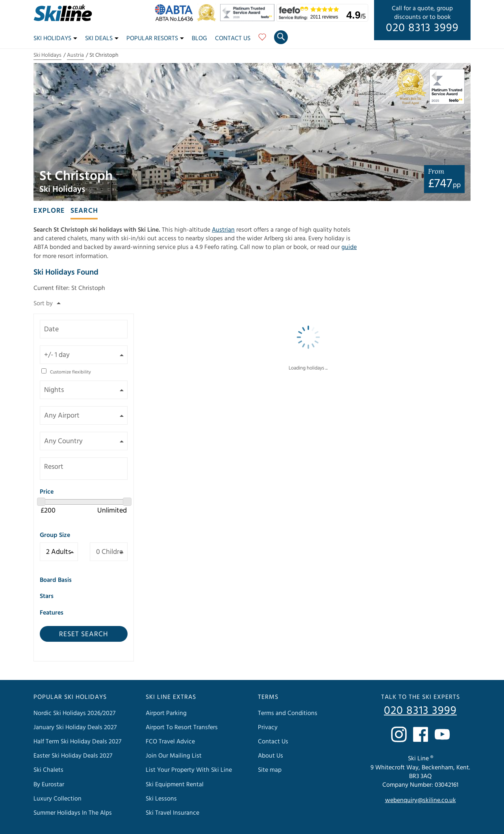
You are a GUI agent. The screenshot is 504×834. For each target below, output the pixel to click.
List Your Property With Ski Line (189, 770)
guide (349, 247)
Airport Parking (166, 713)
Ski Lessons (161, 799)
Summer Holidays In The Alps (73, 813)
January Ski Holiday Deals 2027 (75, 727)
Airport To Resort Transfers (182, 727)
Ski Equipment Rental (175, 784)
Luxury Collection (57, 799)
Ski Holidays (55, 38)
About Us (271, 756)
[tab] (49, 210)
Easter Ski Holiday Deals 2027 (73, 756)
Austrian (223, 230)
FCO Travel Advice (170, 741)
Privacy (268, 727)
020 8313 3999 (422, 28)
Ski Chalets (48, 770)
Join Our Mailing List (174, 756)
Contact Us (233, 38)
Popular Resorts (155, 38)
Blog (199, 38)
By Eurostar (49, 784)
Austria (75, 55)
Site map (270, 770)
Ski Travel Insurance (172, 813)
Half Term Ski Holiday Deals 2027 (77, 741)
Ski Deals (102, 38)
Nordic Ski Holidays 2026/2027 (74, 713)
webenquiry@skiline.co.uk (421, 800)
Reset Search (84, 634)
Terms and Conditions (288, 713)
